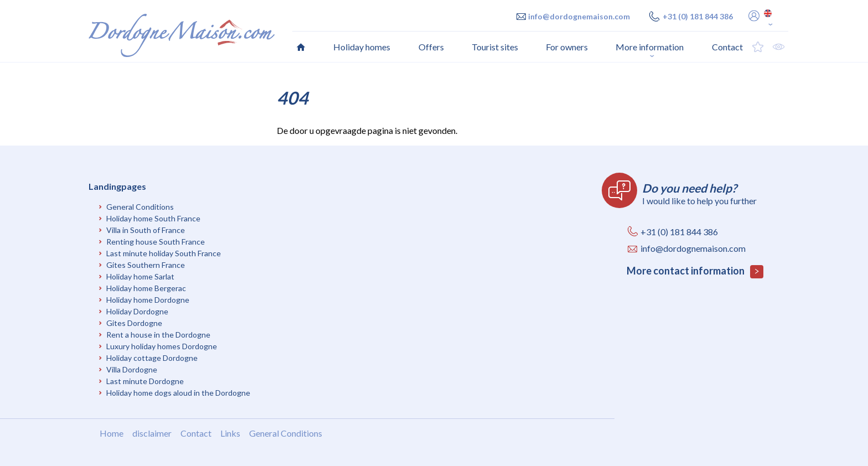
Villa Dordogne (132, 369)
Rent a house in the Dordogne (158, 335)
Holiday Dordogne (137, 311)
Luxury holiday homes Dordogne (162, 346)
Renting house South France (156, 242)
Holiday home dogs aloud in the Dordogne (178, 393)
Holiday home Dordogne (148, 300)
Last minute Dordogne (145, 381)
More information (650, 47)
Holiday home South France (153, 218)
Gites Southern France (146, 265)
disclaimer (152, 433)
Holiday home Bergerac (146, 288)
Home (112, 433)
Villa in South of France (146, 230)
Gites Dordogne (134, 323)
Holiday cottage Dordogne (152, 358)
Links (230, 433)
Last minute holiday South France (164, 253)
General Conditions (140, 207)
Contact (196, 433)
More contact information (695, 271)
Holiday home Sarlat (140, 276)
